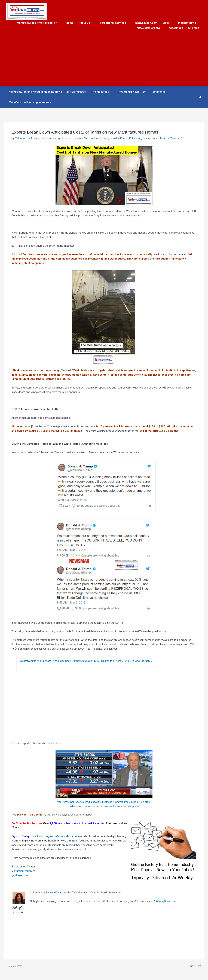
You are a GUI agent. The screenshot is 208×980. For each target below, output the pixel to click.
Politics (138, 139)
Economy (81, 139)
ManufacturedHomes (24, 872)
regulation (149, 139)
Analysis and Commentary (47, 139)
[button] (200, 98)
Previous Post (14, 967)
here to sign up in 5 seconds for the (59, 837)
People (129, 139)
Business (69, 139)
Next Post (197, 967)
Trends (170, 139)
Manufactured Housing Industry (105, 139)
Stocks (160, 139)
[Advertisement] (104, 58)
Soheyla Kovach (55, 894)
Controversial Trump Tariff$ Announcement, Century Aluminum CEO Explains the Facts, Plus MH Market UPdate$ (90, 662)
